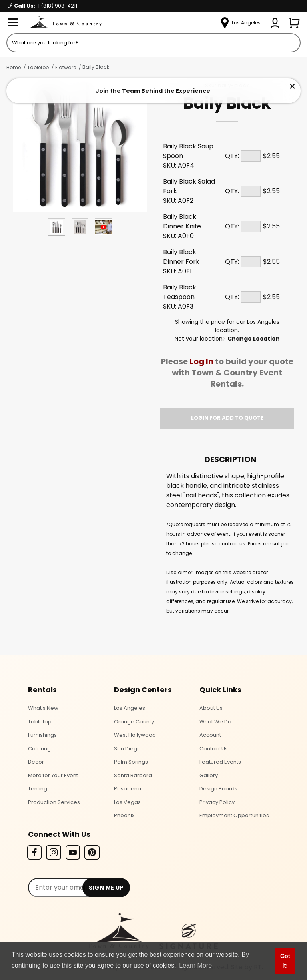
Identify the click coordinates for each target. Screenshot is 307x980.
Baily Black (96, 67)
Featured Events (220, 762)
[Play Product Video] (103, 227)
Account (210, 735)
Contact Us (214, 749)
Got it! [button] (285, 961)
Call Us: (43, 6)
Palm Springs (131, 762)
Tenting (38, 789)
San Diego (127, 749)
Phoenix (124, 815)
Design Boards (218, 789)
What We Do (215, 722)
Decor (36, 762)
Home (14, 67)
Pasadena (128, 789)
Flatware (66, 67)
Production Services (54, 802)
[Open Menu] (13, 23)
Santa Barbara (133, 775)
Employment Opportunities (234, 815)
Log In (201, 361)
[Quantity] (251, 156)
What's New (43, 708)
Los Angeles (130, 708)
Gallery (209, 775)
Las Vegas (127, 802)
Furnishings (42, 735)
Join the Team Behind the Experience (153, 91)
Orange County (134, 722)
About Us (211, 708)
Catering (39, 749)
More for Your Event (53, 775)
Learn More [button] (195, 965)
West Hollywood (135, 735)
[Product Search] (153, 43)
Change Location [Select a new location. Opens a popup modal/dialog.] (254, 339)
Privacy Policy (217, 802)
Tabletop (38, 67)
